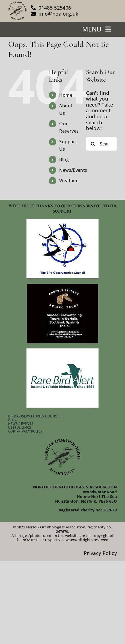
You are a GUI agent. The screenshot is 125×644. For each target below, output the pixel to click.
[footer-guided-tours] (63, 286)
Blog (64, 159)
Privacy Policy (100, 553)
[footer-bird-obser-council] (63, 222)
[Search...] (101, 144)
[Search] (93, 144)
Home (66, 95)
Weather (69, 181)
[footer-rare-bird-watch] (63, 351)
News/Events (73, 170)
